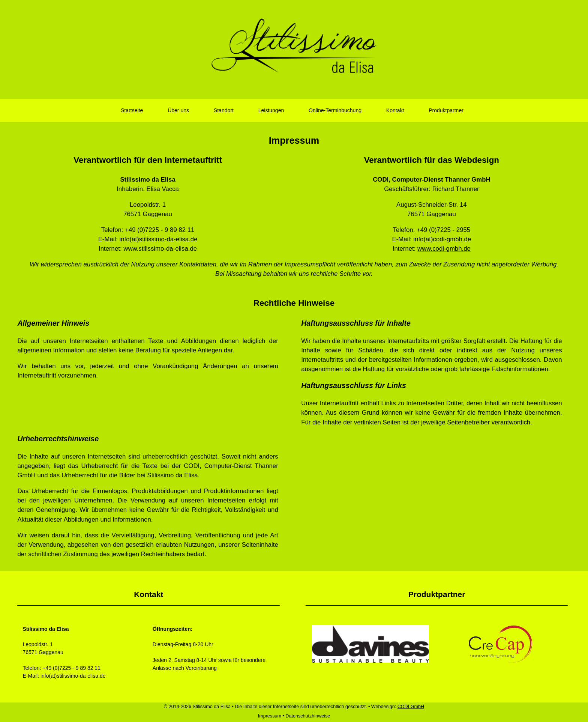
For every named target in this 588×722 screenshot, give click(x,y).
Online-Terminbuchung (335, 110)
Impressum (270, 716)
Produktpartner (446, 110)
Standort (224, 110)
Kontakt (395, 110)
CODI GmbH (411, 707)
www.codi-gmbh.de (444, 249)
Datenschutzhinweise (308, 716)
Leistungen (271, 110)
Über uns (178, 110)
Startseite (132, 110)
